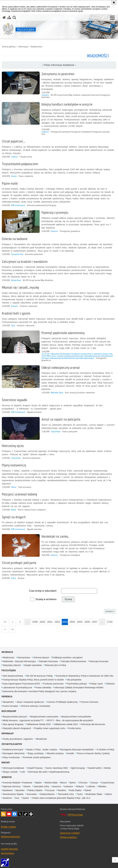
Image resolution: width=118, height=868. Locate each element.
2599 (35, 621)
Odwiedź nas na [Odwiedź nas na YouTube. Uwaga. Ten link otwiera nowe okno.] (9, 814)
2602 (57, 621)
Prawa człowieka (43, 688)
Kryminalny (8, 733)
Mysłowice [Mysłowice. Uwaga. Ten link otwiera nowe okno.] (8, 790)
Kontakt (70, 753)
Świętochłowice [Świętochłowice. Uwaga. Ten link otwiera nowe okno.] (47, 794)
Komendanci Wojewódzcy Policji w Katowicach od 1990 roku (85, 676)
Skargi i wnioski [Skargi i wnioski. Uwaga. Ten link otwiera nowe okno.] (10, 772)
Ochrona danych (41, 658)
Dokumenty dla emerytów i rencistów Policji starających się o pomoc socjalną (39, 691)
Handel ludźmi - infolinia (99, 768)
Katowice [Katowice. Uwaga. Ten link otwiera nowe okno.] (69, 786)
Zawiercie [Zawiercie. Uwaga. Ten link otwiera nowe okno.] (7, 798)
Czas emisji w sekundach (43, 591)
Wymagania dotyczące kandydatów (77, 750)
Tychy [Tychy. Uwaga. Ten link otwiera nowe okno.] (80, 794)
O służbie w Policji (105, 750)
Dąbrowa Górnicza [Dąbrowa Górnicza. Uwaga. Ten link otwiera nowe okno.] (12, 786)
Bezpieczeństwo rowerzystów (44, 717)
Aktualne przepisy (55, 753)
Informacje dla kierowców (93, 724)
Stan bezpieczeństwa (13, 676)
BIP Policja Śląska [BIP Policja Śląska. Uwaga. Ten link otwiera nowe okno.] (76, 815)
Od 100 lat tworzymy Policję (39, 676)
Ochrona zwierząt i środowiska (35, 706)
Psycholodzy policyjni (77, 684)
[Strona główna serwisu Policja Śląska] (4, 17)
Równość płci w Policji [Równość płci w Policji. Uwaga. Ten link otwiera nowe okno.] (56, 665)
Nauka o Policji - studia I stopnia (42, 750)
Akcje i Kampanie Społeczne (30, 702)
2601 (50, 621)
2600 (42, 621)
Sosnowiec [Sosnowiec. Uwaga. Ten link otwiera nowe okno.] (32, 794)
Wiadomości (36, 47)
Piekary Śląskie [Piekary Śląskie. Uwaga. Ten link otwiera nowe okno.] (35, 790)
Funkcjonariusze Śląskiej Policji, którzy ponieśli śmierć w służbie (33, 680)
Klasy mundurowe (11, 757)
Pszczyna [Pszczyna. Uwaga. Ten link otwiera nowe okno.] (50, 790)
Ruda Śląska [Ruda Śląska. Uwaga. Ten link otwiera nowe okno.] (75, 790)
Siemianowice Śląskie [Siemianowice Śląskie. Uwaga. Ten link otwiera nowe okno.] (13, 794)
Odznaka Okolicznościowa (73, 661)
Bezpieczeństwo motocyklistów (76, 717)
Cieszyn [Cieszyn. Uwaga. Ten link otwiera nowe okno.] (94, 783)
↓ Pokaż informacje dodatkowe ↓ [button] (59, 65)
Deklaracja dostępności (10, 836)
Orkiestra (110, 684)
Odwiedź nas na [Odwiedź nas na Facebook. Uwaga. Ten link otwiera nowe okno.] (14, 814)
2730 (109, 621)
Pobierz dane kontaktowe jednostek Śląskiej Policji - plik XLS (61, 798)
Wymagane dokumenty (14, 753)
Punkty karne (75, 728)
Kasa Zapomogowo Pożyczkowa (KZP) (21, 684)
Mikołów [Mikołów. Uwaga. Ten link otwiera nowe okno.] (102, 786)
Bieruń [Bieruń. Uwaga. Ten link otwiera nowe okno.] (64, 783)
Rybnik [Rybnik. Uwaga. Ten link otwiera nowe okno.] (88, 790)
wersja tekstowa (7, 853)
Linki (23, 772)
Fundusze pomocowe (53, 684)
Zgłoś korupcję (78, 768)
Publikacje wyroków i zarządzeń (67, 658)
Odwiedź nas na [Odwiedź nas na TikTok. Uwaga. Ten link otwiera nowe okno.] (26, 814)
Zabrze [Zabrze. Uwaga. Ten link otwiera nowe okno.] (109, 794)
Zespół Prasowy (35, 768)
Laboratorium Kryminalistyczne (17, 688)
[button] (112, 18)
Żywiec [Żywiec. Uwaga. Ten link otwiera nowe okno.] (26, 798)
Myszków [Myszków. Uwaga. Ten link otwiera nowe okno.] (20, 790)
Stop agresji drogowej (13, 724)
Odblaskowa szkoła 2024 (66, 724)
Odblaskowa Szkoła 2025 (39, 724)
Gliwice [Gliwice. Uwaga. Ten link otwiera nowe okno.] (27, 786)
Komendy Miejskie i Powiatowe (18, 783)
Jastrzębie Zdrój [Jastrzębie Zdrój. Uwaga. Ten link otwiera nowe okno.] (41, 786)
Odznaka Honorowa (48, 661)
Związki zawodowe (33, 665)
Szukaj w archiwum (46, 599)
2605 (80, 621)
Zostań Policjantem (12, 744)
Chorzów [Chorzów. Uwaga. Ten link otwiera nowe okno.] (83, 783)
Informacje (23, 47)
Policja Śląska (9, 670)
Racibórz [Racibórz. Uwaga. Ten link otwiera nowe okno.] (62, 790)
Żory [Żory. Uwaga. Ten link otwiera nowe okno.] (17, 798)
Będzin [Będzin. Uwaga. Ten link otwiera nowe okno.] (39, 783)
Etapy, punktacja (36, 753)
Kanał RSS (3, 814)
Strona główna (9, 47)
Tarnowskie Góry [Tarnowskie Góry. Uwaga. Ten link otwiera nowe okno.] (66, 794)
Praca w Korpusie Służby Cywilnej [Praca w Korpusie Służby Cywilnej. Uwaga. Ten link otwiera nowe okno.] (93, 753)
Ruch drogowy (9, 711)
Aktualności (8, 702)
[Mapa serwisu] (9, 17)
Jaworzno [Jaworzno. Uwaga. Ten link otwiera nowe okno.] (57, 786)
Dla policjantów (74, 680)
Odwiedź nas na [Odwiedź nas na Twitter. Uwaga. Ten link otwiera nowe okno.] (20, 814)
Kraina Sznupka (10, 706)
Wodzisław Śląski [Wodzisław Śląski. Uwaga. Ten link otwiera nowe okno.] (94, 794)
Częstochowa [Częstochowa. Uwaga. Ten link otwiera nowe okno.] (108, 783)
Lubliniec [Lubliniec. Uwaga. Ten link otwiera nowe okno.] (91, 786)
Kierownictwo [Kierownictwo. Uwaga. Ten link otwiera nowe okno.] (24, 658)
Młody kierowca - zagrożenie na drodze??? (23, 720)
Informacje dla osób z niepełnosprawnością (49, 772)
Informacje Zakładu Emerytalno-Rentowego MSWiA (79, 688)
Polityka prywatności (68, 837)
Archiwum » (110, 611)
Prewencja (7, 697)
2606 (87, 621)
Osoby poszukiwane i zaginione (18, 739)
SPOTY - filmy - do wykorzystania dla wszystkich (70, 720)
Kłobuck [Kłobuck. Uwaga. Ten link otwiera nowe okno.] (80, 786)
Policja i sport (96, 684)
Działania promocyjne (13, 750)
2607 (94, 621)
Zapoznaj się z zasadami (70, 833)
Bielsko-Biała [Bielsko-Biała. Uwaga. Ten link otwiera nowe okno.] (51, 783)
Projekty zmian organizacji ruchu (50, 728)
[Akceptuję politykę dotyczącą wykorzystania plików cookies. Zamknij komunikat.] (114, 2)
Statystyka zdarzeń (12, 665)
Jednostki (7, 777)
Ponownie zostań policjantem (37, 757)
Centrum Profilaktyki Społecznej (62, 702)
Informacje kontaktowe (14, 768)
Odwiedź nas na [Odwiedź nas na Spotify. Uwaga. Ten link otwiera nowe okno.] (31, 814)
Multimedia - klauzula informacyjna (19, 661)
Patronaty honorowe (99, 661)
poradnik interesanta (9, 849)
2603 (65, 621)
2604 (72, 621)
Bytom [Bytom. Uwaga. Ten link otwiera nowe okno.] (73, 783)
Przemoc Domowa (89, 702)
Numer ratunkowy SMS (57, 768)
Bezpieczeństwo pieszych (15, 717)
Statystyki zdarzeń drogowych (17, 728)
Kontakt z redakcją (8, 827)
